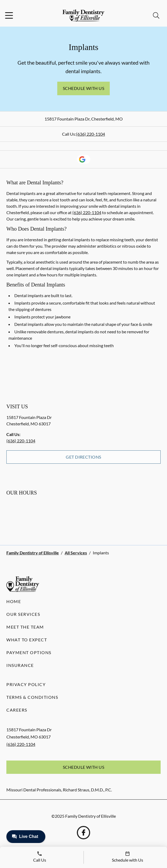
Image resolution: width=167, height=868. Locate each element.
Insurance (20, 665)
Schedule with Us (84, 88)
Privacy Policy (26, 684)
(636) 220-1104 (91, 134)
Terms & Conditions (32, 697)
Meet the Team (25, 627)
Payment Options (29, 652)
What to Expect (27, 640)
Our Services (23, 614)
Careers (17, 710)
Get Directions (83, 457)
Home (14, 601)
